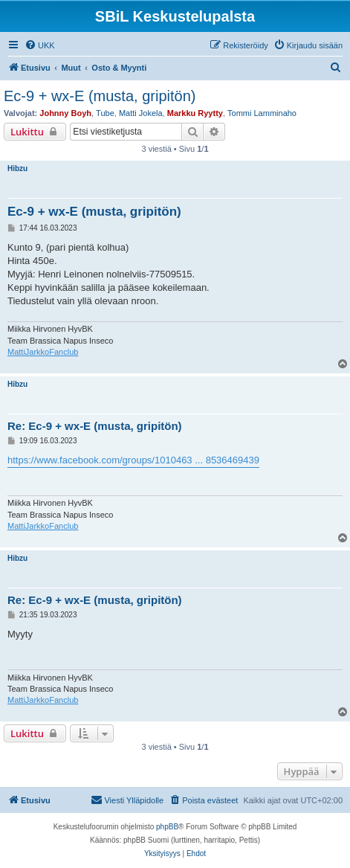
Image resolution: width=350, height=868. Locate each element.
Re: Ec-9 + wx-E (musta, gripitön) (95, 426)
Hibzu (17, 168)
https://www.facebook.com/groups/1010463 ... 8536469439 (133, 460)
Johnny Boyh (65, 113)
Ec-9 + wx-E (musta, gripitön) (100, 96)
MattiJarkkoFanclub (43, 352)
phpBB (167, 827)
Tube (105, 113)
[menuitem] (40, 45)
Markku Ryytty (195, 113)
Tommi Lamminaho (262, 113)
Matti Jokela (141, 113)
